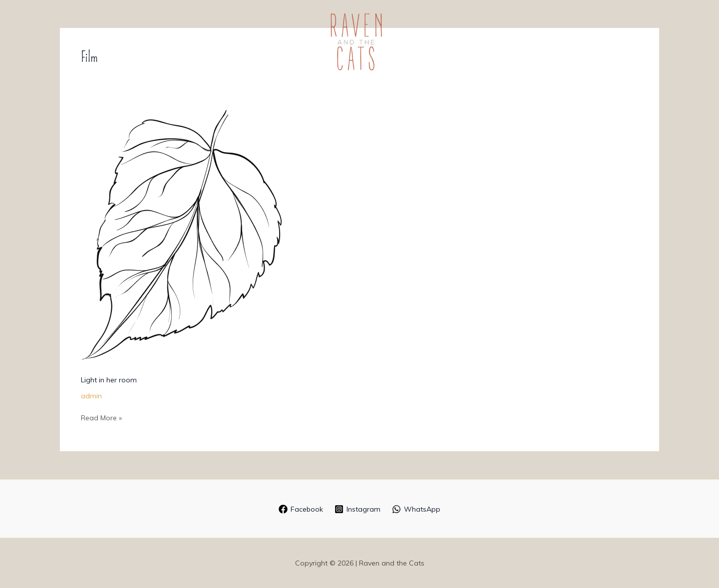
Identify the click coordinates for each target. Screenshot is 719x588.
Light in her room (109, 380)
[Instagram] (357, 509)
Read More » (101, 417)
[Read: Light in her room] (181, 234)
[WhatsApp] (416, 509)
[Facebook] (301, 509)
